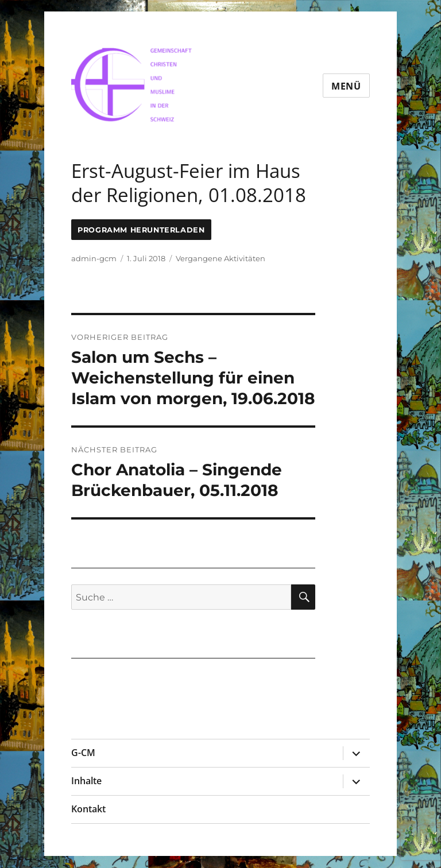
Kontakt (88, 809)
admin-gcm (94, 258)
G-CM (83, 753)
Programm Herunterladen (141, 230)
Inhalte (86, 781)
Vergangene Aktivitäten (220, 258)
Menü (346, 86)
